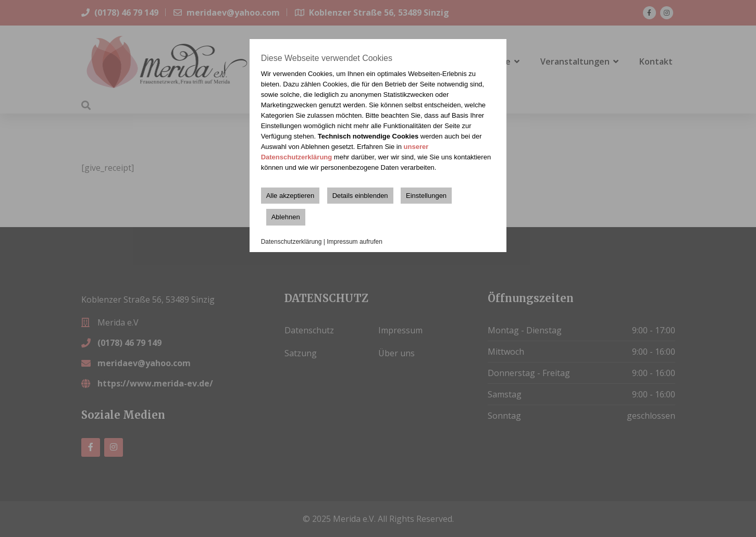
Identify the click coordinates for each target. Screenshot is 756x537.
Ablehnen (286, 217)
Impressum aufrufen (355, 242)
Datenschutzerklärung (292, 242)
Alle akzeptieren (290, 196)
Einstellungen (426, 196)
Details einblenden (360, 196)
